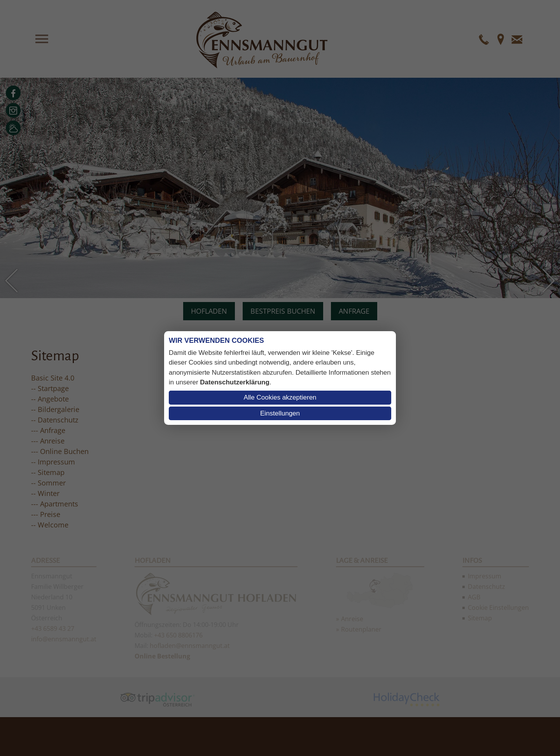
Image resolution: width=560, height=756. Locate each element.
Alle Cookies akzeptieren (280, 397)
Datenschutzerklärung (235, 382)
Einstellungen (280, 413)
